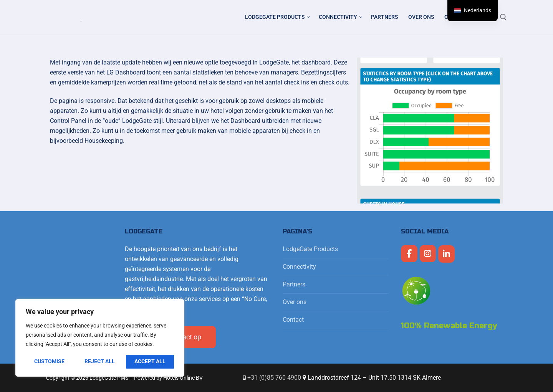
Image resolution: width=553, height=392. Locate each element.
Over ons (295, 302)
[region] (100, 338)
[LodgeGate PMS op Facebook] (409, 254)
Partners (294, 284)
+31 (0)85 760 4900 (274, 378)
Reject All (100, 361)
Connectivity (300, 267)
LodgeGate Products (311, 249)
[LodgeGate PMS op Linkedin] (446, 254)
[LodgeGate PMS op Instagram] (428, 254)
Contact (293, 320)
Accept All (150, 361)
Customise (49, 361)
